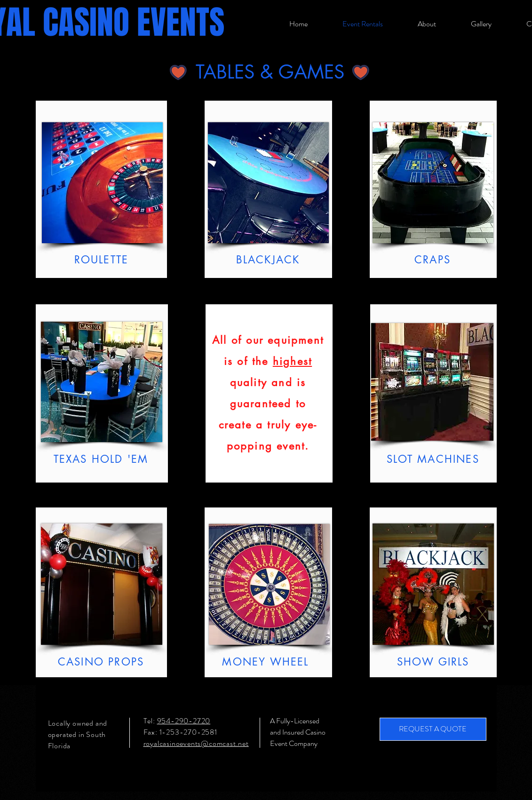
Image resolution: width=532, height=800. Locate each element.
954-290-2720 (184, 721)
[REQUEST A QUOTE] (433, 729)
